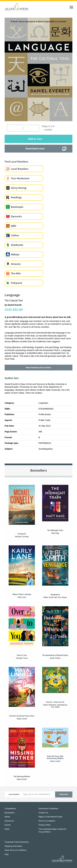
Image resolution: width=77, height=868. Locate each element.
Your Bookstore (20, 178)
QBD (14, 226)
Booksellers (10, 813)
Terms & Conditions (47, 821)
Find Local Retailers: (17, 162)
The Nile (16, 273)
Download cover (35, 149)
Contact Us (43, 813)
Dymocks (16, 216)
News (7, 829)
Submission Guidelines (48, 809)
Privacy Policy (45, 825)
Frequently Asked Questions (17, 842)
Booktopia (17, 207)
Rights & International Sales (50, 817)
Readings (16, 197)
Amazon (16, 264)
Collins (15, 235)
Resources (9, 821)
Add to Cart (35, 139)
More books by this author (38, 367)
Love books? (14, 794)
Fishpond (16, 283)
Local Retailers (20, 169)
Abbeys (15, 254)
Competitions (10, 809)
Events (8, 825)
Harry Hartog (19, 188)
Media (7, 817)
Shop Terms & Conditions (15, 850)
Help (7, 854)
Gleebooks (17, 245)
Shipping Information (13, 846)
